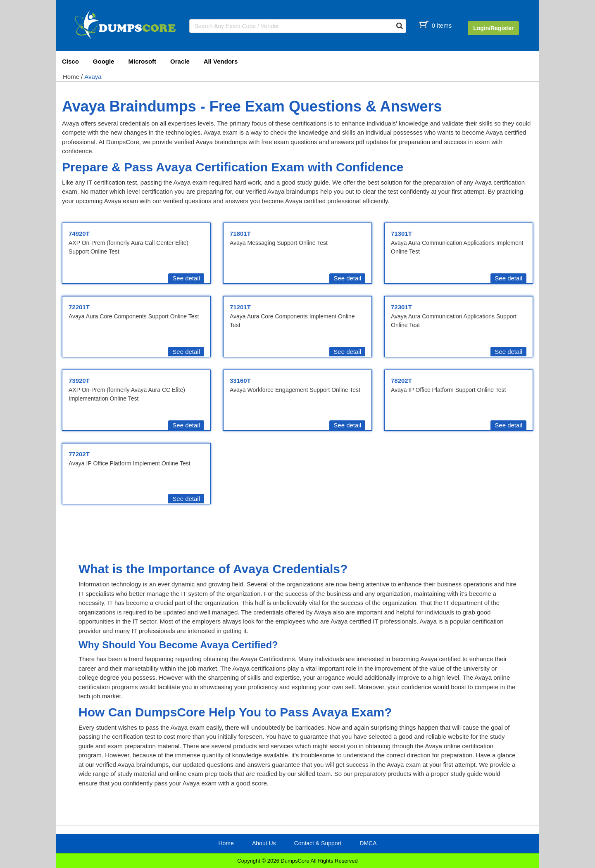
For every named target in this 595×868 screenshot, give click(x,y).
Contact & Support (318, 843)
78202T (401, 381)
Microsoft (143, 61)
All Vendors (221, 61)
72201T (79, 307)
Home (71, 77)
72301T (401, 307)
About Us (264, 843)
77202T (79, 454)
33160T (240, 381)
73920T (79, 381)
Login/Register (493, 28)
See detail (186, 278)
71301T (401, 234)
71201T (240, 307)
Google (104, 61)
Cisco (70, 61)
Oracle (180, 61)
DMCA (368, 843)
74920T (79, 234)
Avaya (93, 77)
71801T (240, 234)
